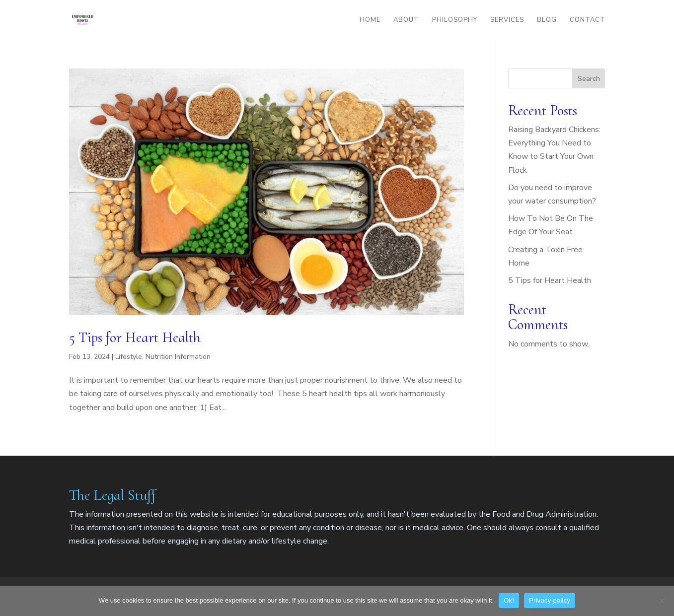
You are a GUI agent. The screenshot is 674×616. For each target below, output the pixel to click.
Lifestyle (129, 357)
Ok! (509, 600)
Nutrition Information (178, 357)
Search (589, 79)
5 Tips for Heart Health (135, 337)
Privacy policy (550, 600)
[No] (662, 601)
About (406, 20)
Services (507, 20)
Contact (588, 20)
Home (370, 20)
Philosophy (455, 20)
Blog (547, 20)
